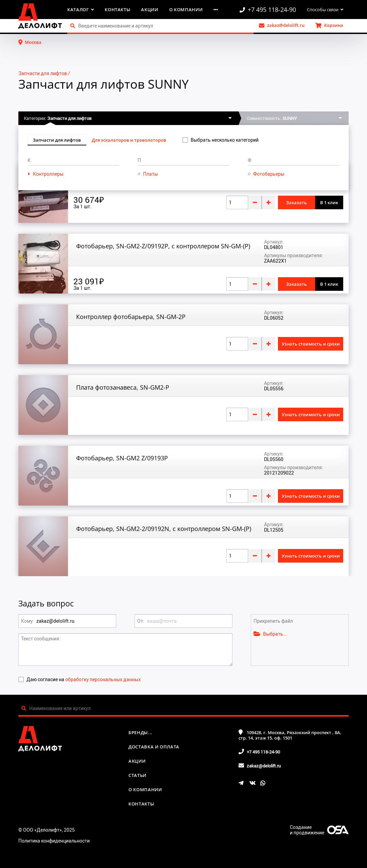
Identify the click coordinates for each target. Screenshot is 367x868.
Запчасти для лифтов (43, 73)
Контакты (117, 10)
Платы (151, 174)
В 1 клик (329, 202)
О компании (186, 10)
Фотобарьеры (269, 174)
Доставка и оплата (154, 747)
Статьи (137, 775)
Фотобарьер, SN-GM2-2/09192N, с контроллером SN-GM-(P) (164, 529)
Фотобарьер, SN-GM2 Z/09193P (122, 458)
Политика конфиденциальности (54, 841)
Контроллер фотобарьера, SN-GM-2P (131, 317)
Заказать (296, 202)
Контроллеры (48, 174)
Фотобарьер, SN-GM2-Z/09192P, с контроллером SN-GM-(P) (163, 246)
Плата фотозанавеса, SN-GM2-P (123, 387)
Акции (150, 10)
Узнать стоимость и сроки (311, 344)
